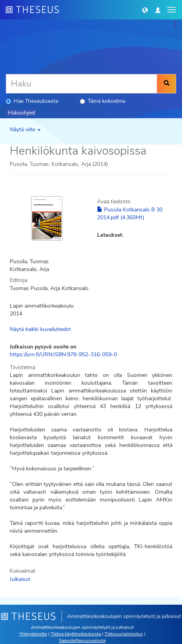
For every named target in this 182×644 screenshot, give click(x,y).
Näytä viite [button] (25, 129)
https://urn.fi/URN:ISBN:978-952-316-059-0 (63, 355)
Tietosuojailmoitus (124, 634)
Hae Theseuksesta (32, 101)
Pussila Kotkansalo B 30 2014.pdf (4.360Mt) (130, 214)
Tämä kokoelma (102, 101)
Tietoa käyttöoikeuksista (76, 634)
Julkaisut (20, 579)
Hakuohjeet (22, 113)
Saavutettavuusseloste (82, 640)
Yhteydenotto (33, 634)
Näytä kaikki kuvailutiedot (40, 329)
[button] (145, 10)
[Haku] (81, 84)
